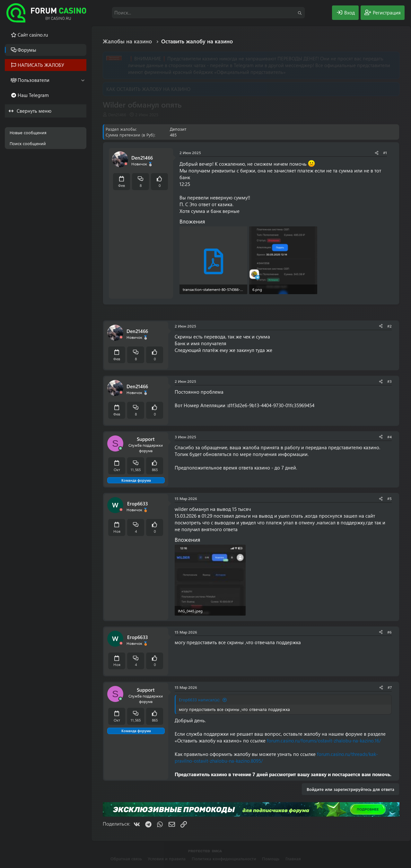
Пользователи (34, 80)
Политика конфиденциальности (224, 859)
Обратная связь (126, 859)
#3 (389, 381)
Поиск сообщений (28, 143)
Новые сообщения (28, 132)
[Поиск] (208, 13)
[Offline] (126, 164)
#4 (389, 437)
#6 (389, 632)
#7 (390, 687)
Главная (293, 859)
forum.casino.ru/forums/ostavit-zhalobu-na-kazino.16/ (324, 741)
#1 (385, 153)
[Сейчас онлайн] (120, 448)
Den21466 (117, 114)
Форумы (27, 50)
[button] (83, 80)
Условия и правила (167, 859)
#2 (389, 326)
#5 (389, 498)
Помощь (271, 859)
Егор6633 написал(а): (200, 700)
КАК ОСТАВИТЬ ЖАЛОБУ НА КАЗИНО (148, 89)
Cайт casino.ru (33, 35)
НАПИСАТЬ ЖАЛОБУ (41, 65)
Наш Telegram (33, 95)
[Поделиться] (377, 153)
